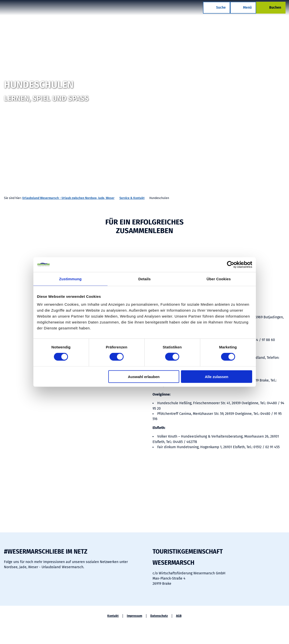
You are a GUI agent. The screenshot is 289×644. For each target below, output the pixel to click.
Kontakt (113, 616)
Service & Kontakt (132, 198)
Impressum (134, 616)
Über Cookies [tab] (219, 279)
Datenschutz (159, 616)
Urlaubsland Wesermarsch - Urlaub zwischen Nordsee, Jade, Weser (68, 198)
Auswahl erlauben (144, 376)
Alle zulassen (216, 376)
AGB (179, 616)
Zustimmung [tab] (70, 279)
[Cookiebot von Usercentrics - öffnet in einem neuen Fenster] (231, 265)
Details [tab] (145, 279)
